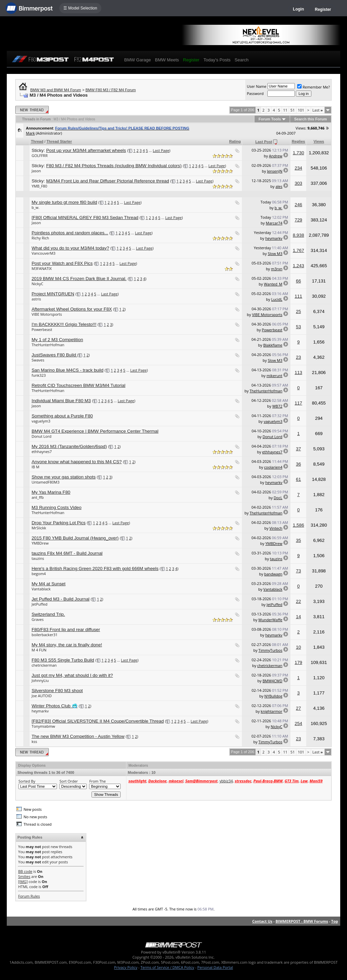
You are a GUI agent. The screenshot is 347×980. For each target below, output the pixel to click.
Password (255, 93)
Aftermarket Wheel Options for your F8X (72, 309)
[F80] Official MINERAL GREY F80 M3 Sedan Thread (85, 218)
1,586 (298, 525)
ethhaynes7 (42, 452)
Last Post (264, 142)
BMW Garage (137, 60)
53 (298, 327)
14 (298, 617)
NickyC (37, 284)
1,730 (298, 153)
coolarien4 (273, 467)
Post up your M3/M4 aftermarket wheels (86, 150)
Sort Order (68, 781)
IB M (35, 467)
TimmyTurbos (271, 650)
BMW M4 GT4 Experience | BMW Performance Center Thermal (95, 431)
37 (298, 449)
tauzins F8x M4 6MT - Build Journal (67, 553)
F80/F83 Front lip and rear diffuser (66, 630)
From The (97, 781)
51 (293, 110)
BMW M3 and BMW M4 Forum (56, 90)
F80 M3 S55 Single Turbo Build (63, 660)
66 (298, 281)
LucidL (277, 299)
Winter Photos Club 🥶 (55, 706)
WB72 (277, 406)
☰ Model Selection (80, 8)
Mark (30, 133)
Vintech (276, 528)
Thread (37, 141)
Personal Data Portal (215, 967)
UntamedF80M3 (45, 482)
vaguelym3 (41, 421)
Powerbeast (42, 329)
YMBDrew (40, 543)
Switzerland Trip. (48, 614)
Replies (298, 141)
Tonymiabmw (43, 726)
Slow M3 (275, 253)
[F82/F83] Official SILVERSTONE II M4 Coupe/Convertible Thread (98, 721)
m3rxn (277, 269)
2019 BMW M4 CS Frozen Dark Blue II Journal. (79, 279)
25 (298, 311)
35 (298, 540)
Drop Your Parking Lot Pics (58, 523)
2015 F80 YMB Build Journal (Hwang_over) (75, 538)
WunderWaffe (270, 620)
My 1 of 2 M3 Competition (57, 340)
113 (299, 373)
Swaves (38, 360)
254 (299, 723)
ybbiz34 (226, 781)
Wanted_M (273, 284)
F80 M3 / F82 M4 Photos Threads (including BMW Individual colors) (114, 166)
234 (299, 168)
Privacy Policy (126, 967)
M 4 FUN (39, 650)
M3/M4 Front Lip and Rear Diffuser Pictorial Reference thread (108, 181)
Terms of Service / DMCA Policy (167, 967)
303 (299, 183)
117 (299, 403)
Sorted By (27, 781)
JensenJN (275, 171)
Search (241, 60)
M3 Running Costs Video (56, 507)
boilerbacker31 (45, 635)
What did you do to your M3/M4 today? (70, 248)
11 (285, 110)
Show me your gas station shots (64, 477)
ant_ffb (38, 497)
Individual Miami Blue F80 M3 (61, 401)
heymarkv (274, 238)
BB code (25, 871)
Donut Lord (41, 436)
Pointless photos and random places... (70, 233)
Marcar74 (274, 223)
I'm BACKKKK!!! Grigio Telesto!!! (64, 324)
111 (299, 296)
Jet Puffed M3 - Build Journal (60, 599)
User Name (257, 86)
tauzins (38, 558)
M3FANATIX (42, 268)
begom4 (39, 574)
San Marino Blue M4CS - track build (67, 370)
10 (298, 647)
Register (323, 9)
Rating (235, 141)
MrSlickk (39, 528)
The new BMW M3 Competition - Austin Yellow (78, 736)
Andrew (276, 156)
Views (319, 141)
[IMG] (23, 881)
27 (298, 708)
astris (36, 299)
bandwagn (273, 574)
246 (299, 205)
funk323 (39, 375)
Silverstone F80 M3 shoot (57, 691)
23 (298, 357)
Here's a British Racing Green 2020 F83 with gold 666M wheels (95, 569)
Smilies (24, 876)
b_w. (35, 207)
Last (318, 110)
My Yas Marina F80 (51, 492)
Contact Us (262, 921)
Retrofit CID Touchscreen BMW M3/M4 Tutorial (78, 385)
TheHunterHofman (48, 345)
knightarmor (271, 711)
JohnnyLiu (40, 680)
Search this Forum (311, 119)
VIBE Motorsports (47, 314)
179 (299, 662)
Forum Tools (270, 119)
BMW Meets (167, 60)
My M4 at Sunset (48, 584)
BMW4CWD (273, 681)
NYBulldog (273, 696)
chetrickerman (44, 665)
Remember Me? (314, 87)
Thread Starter (59, 141)
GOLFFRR (39, 155)
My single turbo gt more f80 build (64, 202)
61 (298, 479)
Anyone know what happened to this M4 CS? (77, 462)
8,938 (298, 235)
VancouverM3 (43, 253)
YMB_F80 (39, 186)
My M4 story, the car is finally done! (67, 645)
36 (298, 464)
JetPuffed (39, 604)
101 (301, 110)
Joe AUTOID (42, 696)
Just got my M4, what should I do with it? (72, 675)
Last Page (161, 150)
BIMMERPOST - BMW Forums (302, 921)
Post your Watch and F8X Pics (62, 263)
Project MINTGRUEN (53, 294)
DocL (278, 498)
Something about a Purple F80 (62, 416)
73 (298, 571)
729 (299, 220)
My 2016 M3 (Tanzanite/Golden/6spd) (69, 446)
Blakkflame (273, 345)
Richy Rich (40, 238)
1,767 (298, 250)
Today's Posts (217, 60)
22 (298, 601)
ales (279, 186)
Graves (38, 619)
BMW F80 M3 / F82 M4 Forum (111, 90)
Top (334, 921)
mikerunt (274, 376)
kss (34, 741)
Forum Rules (29, 896)
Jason (36, 171)
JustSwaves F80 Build (54, 355)
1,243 (298, 266)
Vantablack (41, 589)
